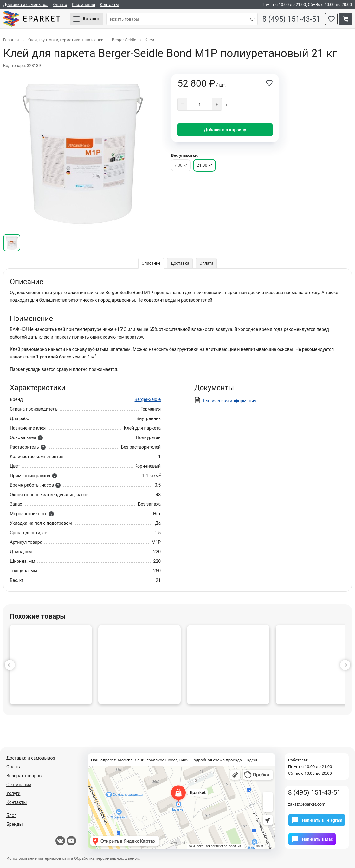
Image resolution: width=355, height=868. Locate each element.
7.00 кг (181, 165)
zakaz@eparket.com (307, 804)
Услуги (13, 793)
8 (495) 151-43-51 (291, 19)
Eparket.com (32, 19)
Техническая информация (229, 401)
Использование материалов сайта (40, 858)
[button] (10, 665)
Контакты (109, 5)
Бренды (15, 824)
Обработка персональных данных (107, 858)
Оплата (60, 5)
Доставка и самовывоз (26, 5)
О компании (84, 5)
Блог (11, 815)
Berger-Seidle (148, 399)
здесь (252, 760)
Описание (151, 263)
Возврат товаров (24, 776)
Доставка (180, 263)
